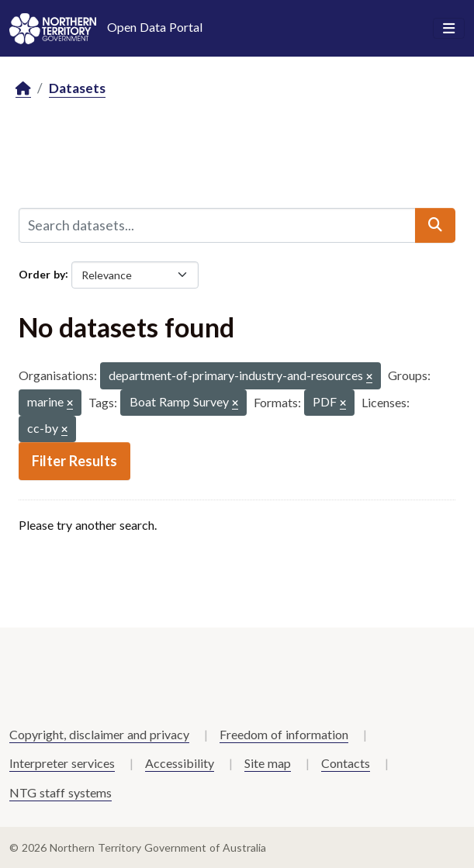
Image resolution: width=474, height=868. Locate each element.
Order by (42, 273)
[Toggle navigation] (449, 29)
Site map (268, 763)
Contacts (346, 763)
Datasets (77, 88)
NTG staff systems (61, 792)
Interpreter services (62, 763)
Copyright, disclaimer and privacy (99, 734)
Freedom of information (284, 734)
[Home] (23, 89)
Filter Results (74, 461)
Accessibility (180, 763)
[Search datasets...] (217, 225)
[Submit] (435, 225)
